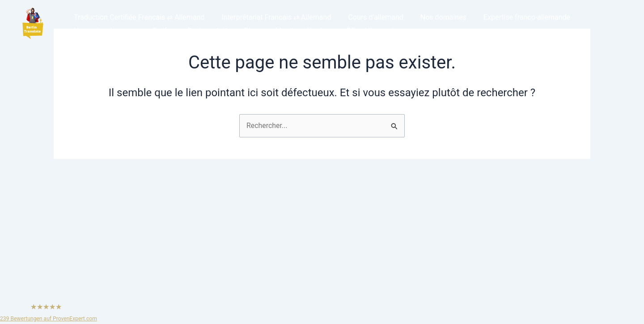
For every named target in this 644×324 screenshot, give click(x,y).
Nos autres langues (103, 31)
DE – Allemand (355, 31)
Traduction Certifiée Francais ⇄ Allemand (138, 17)
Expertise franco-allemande (515, 17)
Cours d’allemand (369, 17)
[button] (32, 24)
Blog (242, 31)
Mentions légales (290, 31)
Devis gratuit (201, 31)
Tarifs (157, 31)
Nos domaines (434, 17)
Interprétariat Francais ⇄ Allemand (272, 17)
